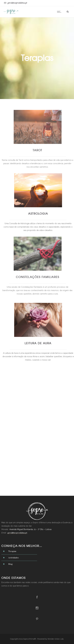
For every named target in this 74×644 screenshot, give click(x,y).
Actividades (13, 558)
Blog (10, 564)
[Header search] (68, 12)
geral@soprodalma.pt (17, 3)
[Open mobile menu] (60, 12)
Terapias (12, 551)
